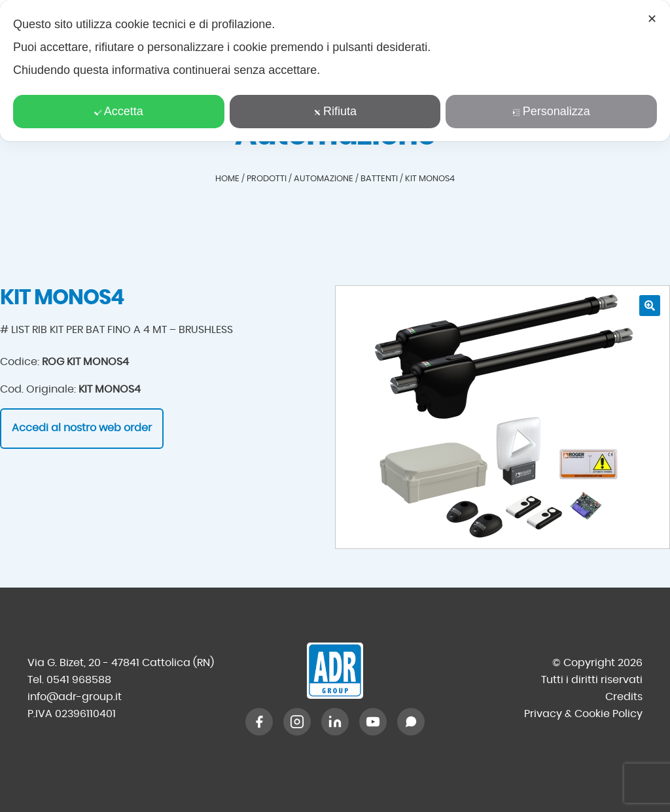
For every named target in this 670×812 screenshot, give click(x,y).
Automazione (324, 179)
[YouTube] (373, 722)
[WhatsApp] (411, 722)
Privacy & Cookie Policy (583, 714)
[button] (650, 306)
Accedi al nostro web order (82, 428)
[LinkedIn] (335, 722)
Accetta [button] (119, 111)
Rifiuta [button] (335, 111)
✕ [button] (652, 19)
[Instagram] (297, 722)
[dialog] (335, 71)
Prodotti (267, 179)
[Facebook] (259, 722)
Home (227, 179)
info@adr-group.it (75, 697)
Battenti (379, 179)
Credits (624, 697)
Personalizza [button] (552, 111)
